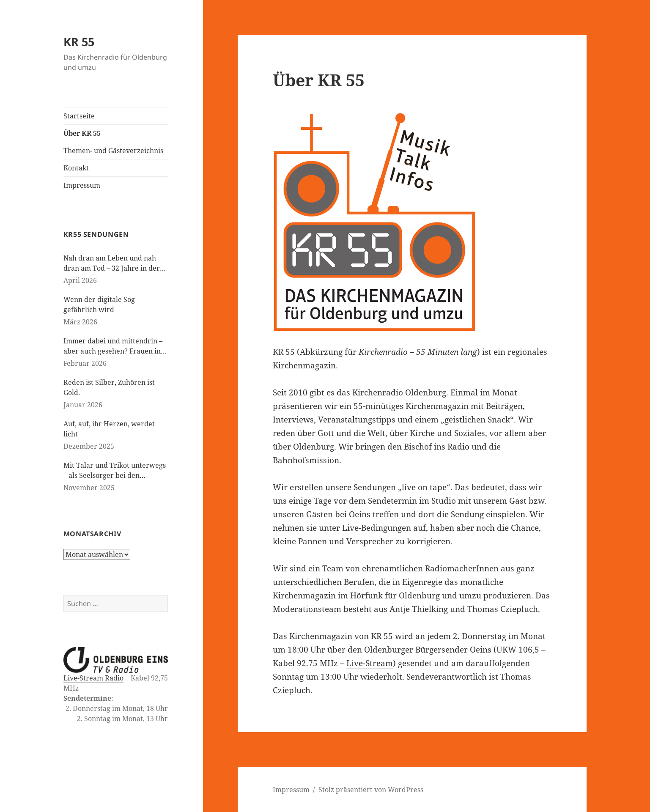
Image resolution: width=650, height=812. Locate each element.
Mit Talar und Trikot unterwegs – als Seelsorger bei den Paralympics (115, 470)
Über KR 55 (82, 133)
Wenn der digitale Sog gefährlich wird (99, 304)
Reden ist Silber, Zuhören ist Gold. (109, 387)
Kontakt (76, 168)
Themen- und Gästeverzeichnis (113, 151)
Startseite (79, 116)
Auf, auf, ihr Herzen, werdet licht (109, 429)
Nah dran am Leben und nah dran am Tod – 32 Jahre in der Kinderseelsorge (112, 263)
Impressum (82, 185)
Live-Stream (370, 663)
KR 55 (79, 42)
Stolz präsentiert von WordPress (371, 790)
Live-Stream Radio (93, 678)
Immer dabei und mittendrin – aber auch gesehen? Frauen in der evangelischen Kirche (113, 346)
